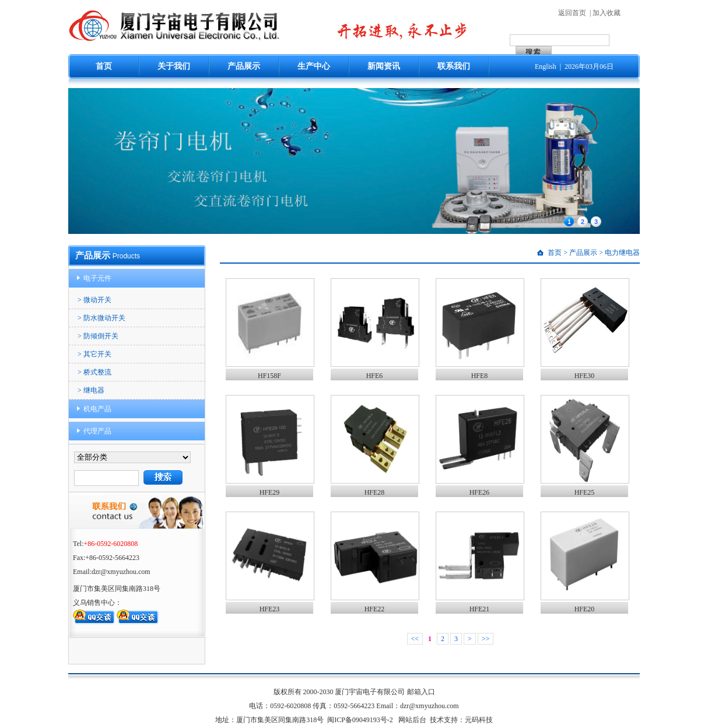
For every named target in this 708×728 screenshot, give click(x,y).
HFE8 (480, 376)
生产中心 (314, 66)
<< (415, 639)
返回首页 (572, 13)
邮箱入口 (421, 692)
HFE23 (270, 609)
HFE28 (375, 492)
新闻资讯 (384, 66)
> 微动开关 (94, 300)
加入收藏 (607, 13)
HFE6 (375, 376)
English (546, 66)
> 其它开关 (94, 354)
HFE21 (480, 609)
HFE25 (585, 492)
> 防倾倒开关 (98, 336)
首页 (104, 66)
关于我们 (174, 66)
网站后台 (412, 720)
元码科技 (479, 720)
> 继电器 (91, 390)
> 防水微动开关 (101, 318)
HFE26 (480, 492)
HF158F (269, 376)
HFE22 (375, 609)
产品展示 (244, 66)
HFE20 (585, 609)
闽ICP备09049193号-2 (360, 720)
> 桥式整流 (94, 372)
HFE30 (585, 376)
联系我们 (454, 66)
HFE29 (270, 492)
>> (486, 639)
